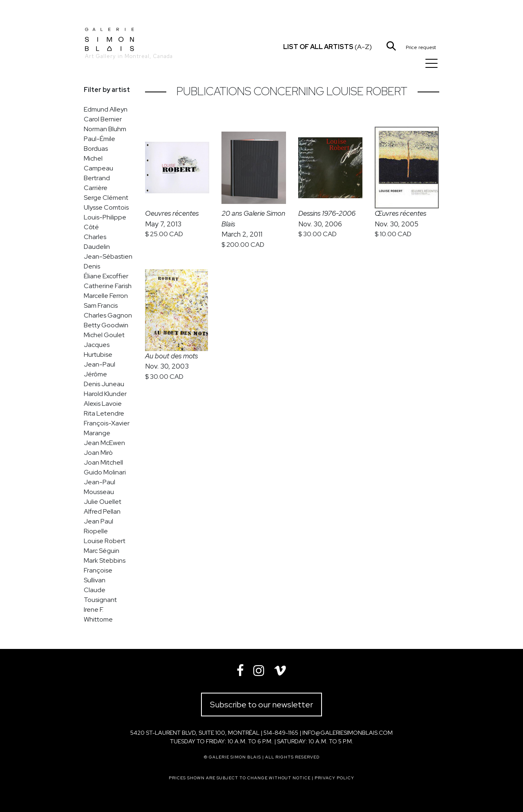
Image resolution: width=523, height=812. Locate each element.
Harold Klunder (105, 394)
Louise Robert (105, 541)
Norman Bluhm (105, 129)
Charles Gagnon (108, 315)
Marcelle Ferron (106, 296)
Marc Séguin (102, 551)
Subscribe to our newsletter (261, 705)
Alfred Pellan (102, 511)
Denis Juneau (104, 384)
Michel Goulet (104, 335)
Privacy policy (334, 778)
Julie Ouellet (103, 502)
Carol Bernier (103, 119)
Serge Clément (106, 198)
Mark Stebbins (105, 560)
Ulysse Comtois (106, 207)
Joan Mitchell (103, 462)
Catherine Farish (108, 286)
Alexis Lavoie (103, 404)
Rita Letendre (104, 413)
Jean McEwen (104, 443)
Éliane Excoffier (106, 276)
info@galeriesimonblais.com (348, 733)
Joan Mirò (98, 453)
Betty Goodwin (106, 325)
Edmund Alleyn (106, 109)
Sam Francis (101, 305)
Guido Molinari (105, 472)
